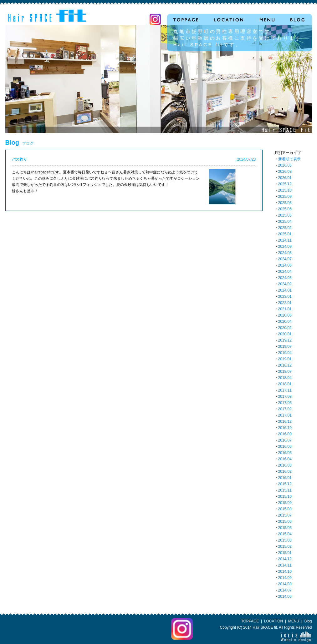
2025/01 (285, 234)
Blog (308, 621)
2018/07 (285, 372)
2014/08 (285, 584)
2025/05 (285, 215)
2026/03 (285, 172)
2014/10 (285, 572)
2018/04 (285, 378)
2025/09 (285, 197)
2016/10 (285, 428)
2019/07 (285, 347)
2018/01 (285, 384)
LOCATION (274, 621)
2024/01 (285, 290)
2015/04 (285, 534)
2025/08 (285, 203)
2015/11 (285, 490)
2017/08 (285, 397)
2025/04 (285, 222)
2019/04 (285, 353)
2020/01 (285, 334)
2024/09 (285, 247)
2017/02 (285, 409)
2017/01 (285, 415)
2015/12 (285, 484)
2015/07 (285, 515)
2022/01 (285, 303)
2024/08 (285, 253)
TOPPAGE (250, 621)
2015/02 (285, 547)
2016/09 (285, 434)
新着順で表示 (289, 159)
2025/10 (285, 190)
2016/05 (285, 453)
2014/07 (285, 590)
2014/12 (285, 559)
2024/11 (285, 240)
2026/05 (285, 165)
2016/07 (285, 440)
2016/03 (285, 465)
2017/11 (285, 390)
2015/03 (285, 540)
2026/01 (285, 178)
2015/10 (285, 497)
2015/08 (285, 509)
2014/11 (285, 565)
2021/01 (285, 309)
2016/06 (285, 447)
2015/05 (285, 528)
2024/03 (285, 278)
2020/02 (285, 328)
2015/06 (285, 522)
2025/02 (285, 228)
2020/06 (285, 315)
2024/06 (285, 265)
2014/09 (285, 578)
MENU (294, 621)
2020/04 (285, 322)
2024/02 (285, 284)
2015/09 (285, 503)
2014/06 (285, 597)
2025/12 (285, 184)
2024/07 (285, 259)
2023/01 (285, 297)
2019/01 (285, 359)
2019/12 (285, 340)
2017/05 (285, 403)
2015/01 (285, 553)
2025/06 (285, 209)
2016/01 (285, 478)
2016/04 (285, 459)
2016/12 (285, 422)
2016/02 (285, 472)
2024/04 (285, 272)
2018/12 (285, 365)
